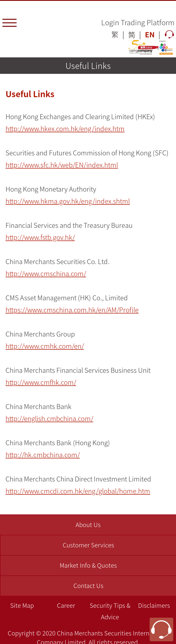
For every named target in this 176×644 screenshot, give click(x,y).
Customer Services (88, 545)
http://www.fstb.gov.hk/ (40, 237)
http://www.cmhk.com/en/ (45, 346)
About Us (88, 524)
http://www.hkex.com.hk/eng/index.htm (65, 128)
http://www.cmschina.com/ (46, 273)
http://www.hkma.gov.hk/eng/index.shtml (68, 201)
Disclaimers (154, 605)
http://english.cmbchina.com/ (49, 418)
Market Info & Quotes (88, 565)
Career (66, 605)
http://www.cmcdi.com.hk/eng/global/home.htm (78, 491)
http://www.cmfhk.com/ (41, 382)
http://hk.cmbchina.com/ (43, 455)
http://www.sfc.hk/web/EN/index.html (62, 165)
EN (150, 34)
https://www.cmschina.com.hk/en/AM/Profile (72, 310)
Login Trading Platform (138, 22)
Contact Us (88, 585)
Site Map (22, 605)
